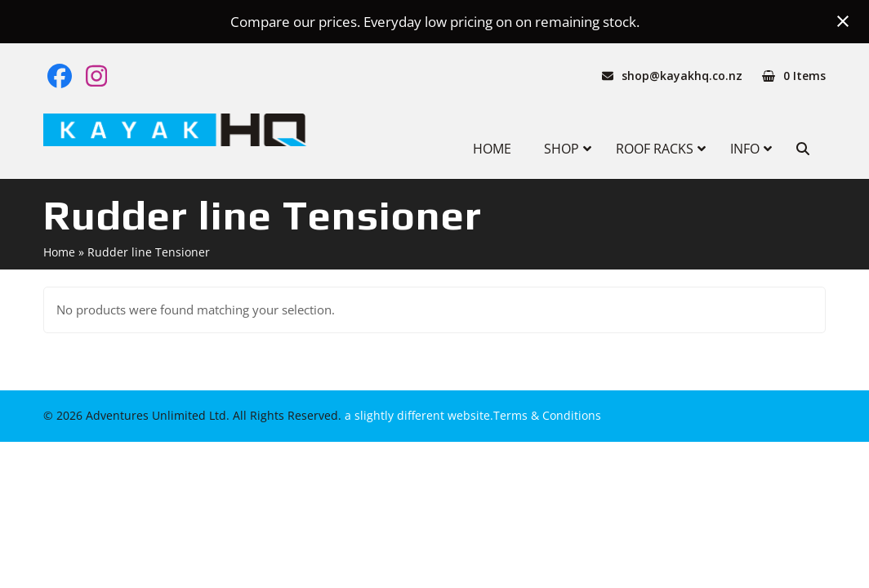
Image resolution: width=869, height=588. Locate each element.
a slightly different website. (417, 415)
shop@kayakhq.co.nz (682, 76)
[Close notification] (843, 21)
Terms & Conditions (547, 415)
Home (59, 252)
